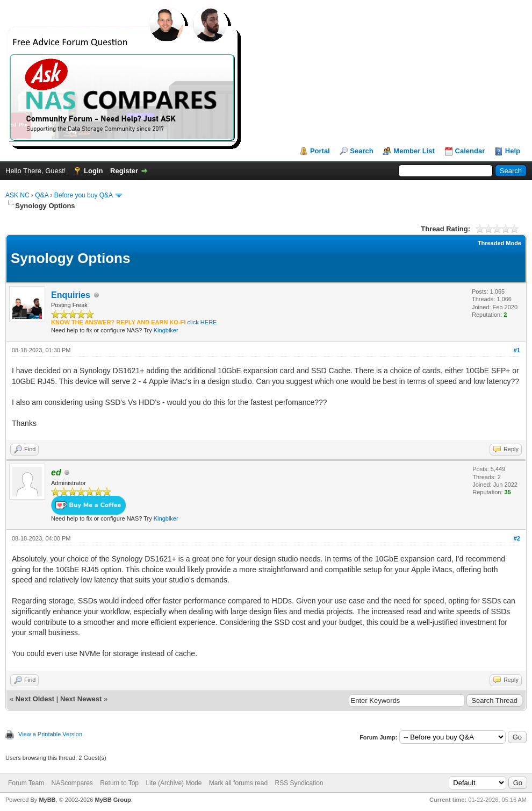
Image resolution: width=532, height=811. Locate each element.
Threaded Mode (499, 243)
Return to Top (119, 783)
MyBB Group (113, 800)
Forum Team (26, 783)
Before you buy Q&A (84, 195)
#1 (517, 350)
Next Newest (81, 699)
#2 (517, 538)
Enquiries (71, 295)
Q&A (42, 195)
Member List (414, 151)
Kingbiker (166, 330)
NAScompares (72, 783)
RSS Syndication (299, 783)
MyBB (47, 800)
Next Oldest (35, 699)
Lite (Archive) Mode (174, 783)
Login (93, 171)
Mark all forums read (238, 783)
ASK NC (17, 195)
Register (124, 171)
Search (361, 151)
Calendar (470, 151)
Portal (320, 151)
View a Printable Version (50, 734)
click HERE (202, 322)
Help (513, 151)
